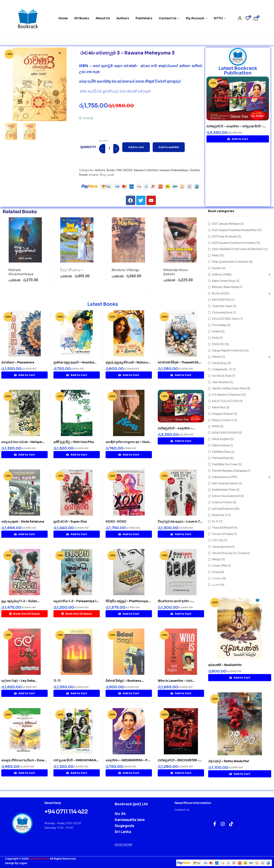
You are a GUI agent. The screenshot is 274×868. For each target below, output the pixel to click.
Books (111, 170)
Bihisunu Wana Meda (225, 287)
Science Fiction (222, 502)
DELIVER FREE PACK (225, 319)
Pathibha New (221, 452)
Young (216, 572)
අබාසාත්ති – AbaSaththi (225, 665)
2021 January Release (226, 224)
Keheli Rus (219, 407)
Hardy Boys (219, 363)
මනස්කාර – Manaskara (18, 362)
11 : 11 (57, 681)
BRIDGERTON (221, 300)
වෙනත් (216, 585)
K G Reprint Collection (226, 395)
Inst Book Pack (222, 376)
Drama (216, 331)
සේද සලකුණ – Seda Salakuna (23, 522)
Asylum (217, 268)
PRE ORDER (124, 170)
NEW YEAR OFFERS (225, 433)
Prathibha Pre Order (225, 464)
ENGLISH (218, 344)
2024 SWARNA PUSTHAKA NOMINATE (238, 249)
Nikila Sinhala (221, 445)
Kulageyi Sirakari (222, 414)
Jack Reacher (221, 382)
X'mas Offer (220, 566)
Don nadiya (219, 325)
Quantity (104, 141)
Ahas (215, 255)
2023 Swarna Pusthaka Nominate (233, 243)
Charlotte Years (222, 306)
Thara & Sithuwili (223, 528)
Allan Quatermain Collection (230, 262)
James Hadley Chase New (229, 388)
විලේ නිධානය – (72, 270)
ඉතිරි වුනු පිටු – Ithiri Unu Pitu (74, 442)
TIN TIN (217, 540)
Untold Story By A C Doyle (229, 553)
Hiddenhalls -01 (222, 369)
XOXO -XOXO (116, 522)
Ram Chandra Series (225, 483)
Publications (220, 477)
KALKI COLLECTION (225, 401)
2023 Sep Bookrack (224, 236)
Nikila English (221, 439)
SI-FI (215, 521)
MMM (216, 426)
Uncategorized (222, 547)
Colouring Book (222, 312)
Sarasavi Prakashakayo (174, 170)
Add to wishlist (169, 147)
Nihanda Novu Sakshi (176, 272)
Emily (215, 338)
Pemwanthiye (221, 458)
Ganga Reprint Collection (228, 350)
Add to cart (136, 147)
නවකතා (94, 175)
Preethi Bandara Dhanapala (229, 471)
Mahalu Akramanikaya (21, 272)
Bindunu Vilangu (125, 270)
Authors (100, 170)
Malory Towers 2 (223, 420)
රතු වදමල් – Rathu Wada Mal (229, 761)
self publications (223, 509)
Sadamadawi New (224, 490)
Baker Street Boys (224, 281)
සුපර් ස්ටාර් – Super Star (70, 522)
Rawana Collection (146, 170)
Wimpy (216, 559)
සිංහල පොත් (107, 175)
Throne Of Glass (222, 534)
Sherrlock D (220, 515)
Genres (217, 357)
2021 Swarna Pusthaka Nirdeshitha (234, 230)
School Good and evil (226, 496)
